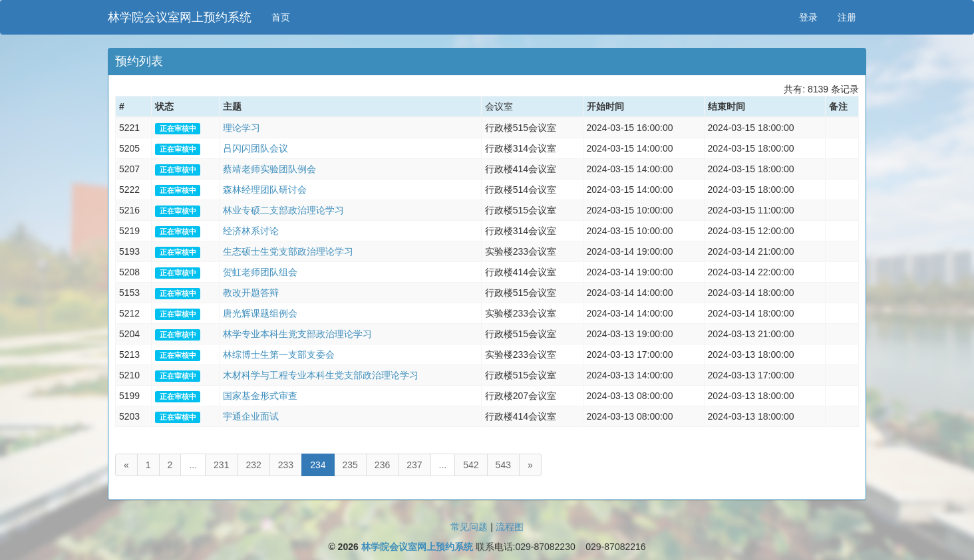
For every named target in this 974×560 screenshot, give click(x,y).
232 (253, 465)
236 (382, 465)
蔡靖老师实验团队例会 (269, 169)
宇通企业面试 (251, 416)
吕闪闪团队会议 (255, 148)
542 (471, 465)
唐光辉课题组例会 (260, 313)
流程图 (510, 527)
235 (350, 465)
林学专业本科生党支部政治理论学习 (297, 334)
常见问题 (469, 527)
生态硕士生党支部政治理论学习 (288, 251)
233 (286, 465)
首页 (281, 17)
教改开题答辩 (251, 293)
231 (221, 465)
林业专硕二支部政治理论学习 (283, 210)
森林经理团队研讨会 (265, 190)
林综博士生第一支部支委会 (279, 354)
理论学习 (242, 128)
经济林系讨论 (251, 231)
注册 (847, 17)
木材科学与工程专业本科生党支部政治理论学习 (321, 375)
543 (503, 465)
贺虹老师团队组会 (260, 272)
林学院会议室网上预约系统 (180, 17)
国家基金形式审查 (260, 396)
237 (414, 465)
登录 (808, 17)
